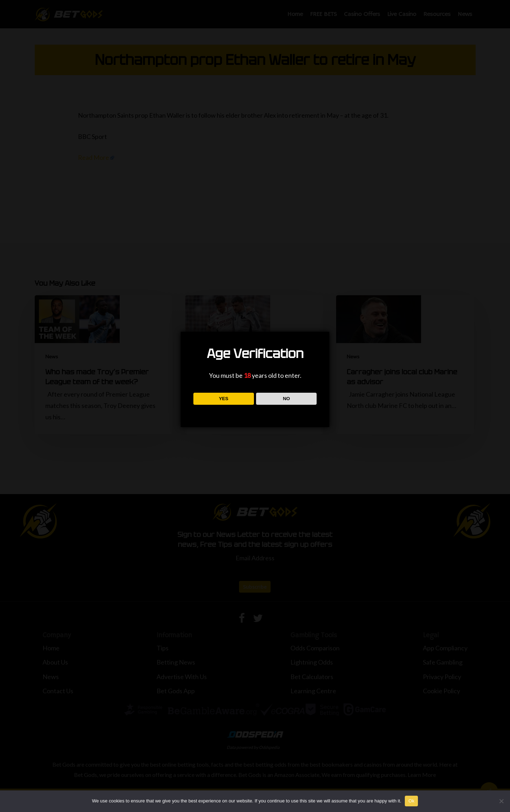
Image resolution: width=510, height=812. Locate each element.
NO (287, 399)
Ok (411, 801)
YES (224, 399)
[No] (501, 801)
